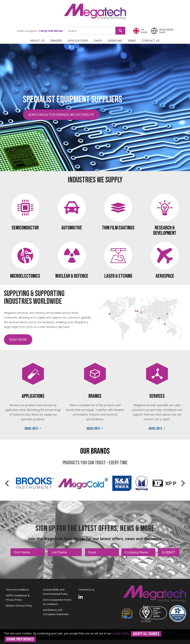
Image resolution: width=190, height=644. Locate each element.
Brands (56, 41)
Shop (98, 41)
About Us (37, 41)
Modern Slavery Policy (19, 606)
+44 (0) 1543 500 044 (50, 31)
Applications (78, 41)
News (132, 41)
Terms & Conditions (17, 590)
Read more (18, 340)
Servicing (115, 41)
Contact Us (151, 41)
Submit (169, 552)
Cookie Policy (120, 633)
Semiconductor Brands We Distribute (61, 115)
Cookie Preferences (20, 639)
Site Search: (65, 27)
